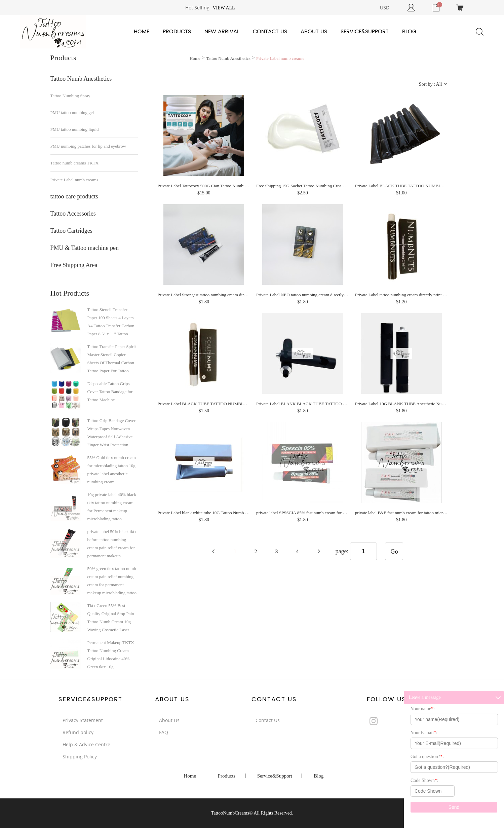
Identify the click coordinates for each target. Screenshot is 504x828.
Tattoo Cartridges (71, 231)
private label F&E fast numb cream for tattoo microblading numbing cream (421, 513)
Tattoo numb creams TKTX (75, 163)
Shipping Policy (80, 757)
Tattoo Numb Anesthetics (81, 79)
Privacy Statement (83, 720)
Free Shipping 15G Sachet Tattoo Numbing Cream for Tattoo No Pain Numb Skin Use (332, 186)
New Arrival (222, 32)
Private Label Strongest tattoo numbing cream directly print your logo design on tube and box (239, 295)
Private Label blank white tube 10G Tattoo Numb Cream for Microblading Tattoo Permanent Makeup (246, 513)
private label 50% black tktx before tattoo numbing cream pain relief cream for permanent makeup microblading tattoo (112, 543)
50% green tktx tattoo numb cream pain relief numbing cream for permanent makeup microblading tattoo (112, 580)
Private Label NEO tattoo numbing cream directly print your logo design (320, 295)
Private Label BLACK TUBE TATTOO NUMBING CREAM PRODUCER (421, 186)
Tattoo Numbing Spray (70, 96)
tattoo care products (74, 196)
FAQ (164, 732)
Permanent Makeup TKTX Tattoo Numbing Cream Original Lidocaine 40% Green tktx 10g (111, 654)
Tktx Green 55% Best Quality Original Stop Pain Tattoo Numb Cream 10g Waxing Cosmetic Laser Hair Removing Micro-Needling (111, 617)
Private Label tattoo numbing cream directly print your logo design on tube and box (428, 295)
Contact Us (270, 32)
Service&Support (365, 32)
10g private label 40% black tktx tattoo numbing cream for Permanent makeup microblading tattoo (112, 506)
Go (394, 552)
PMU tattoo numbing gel (72, 112)
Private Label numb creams (74, 180)
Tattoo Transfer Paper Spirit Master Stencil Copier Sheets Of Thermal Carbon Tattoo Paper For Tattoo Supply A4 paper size (112, 359)
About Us (314, 32)
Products (177, 32)
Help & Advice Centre (86, 744)
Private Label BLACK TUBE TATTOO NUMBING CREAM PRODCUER (224, 404)
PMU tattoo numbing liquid (75, 129)
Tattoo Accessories (73, 214)
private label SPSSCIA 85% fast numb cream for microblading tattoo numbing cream (331, 513)
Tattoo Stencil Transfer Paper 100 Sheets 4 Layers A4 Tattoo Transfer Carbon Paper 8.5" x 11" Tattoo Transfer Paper (111, 322)
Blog (409, 32)
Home (142, 32)
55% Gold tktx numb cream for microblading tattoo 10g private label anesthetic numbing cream (112, 469)
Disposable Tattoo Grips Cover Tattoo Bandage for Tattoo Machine (110, 392)
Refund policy (78, 732)
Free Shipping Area (74, 265)
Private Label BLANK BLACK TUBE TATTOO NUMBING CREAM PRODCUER (331, 404)
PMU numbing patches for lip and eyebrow (88, 146)
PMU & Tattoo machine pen (85, 248)
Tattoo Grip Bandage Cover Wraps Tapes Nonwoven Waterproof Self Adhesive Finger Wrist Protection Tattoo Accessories (112, 432)
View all (224, 8)
